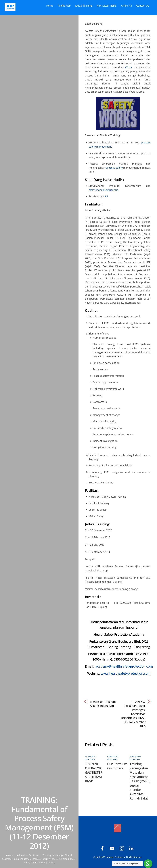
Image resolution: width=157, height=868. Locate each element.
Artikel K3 (126, 6)
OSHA (73, 859)
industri (24, 859)
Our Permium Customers (117, 766)
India (16, 859)
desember (7, 859)
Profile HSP (64, 6)
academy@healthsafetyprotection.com (124, 666)
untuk (52, 862)
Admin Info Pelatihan (28, 855)
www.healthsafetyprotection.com (126, 673)
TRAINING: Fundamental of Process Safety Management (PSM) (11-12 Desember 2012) (39, 823)
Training (43, 862)
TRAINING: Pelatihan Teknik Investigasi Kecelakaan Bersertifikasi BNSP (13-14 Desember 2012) (133, 714)
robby (27, 862)
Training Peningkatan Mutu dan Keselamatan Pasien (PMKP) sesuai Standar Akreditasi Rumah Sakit (140, 781)
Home (50, 6)
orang (66, 859)
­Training (47, 855)
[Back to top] (118, 829)
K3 (106, 196)
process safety (114, 168)
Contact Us (143, 6)
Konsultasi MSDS (107, 6)
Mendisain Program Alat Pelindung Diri (103, 704)
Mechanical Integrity (40, 859)
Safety (34, 862)
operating (57, 859)
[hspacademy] (122, 848)
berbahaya (58, 855)
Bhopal (68, 855)
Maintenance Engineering (103, 190)
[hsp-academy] (103, 848)
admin (10, 855)
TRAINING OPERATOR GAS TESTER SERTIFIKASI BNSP (94, 773)
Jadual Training (84, 6)
